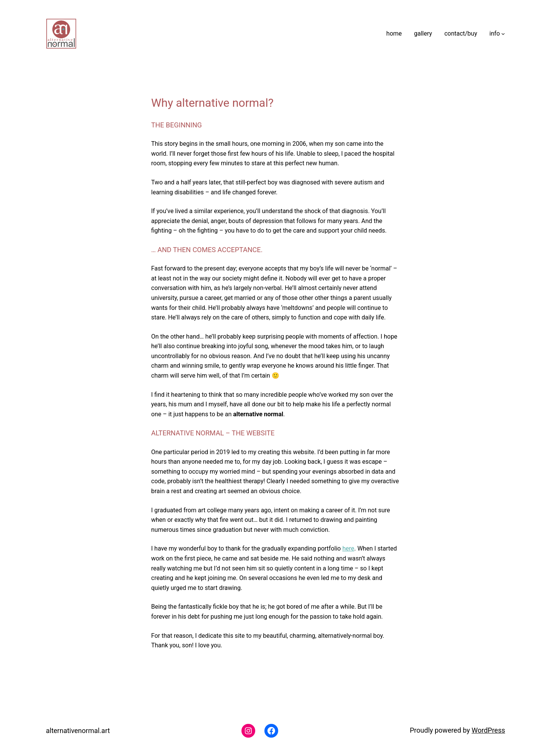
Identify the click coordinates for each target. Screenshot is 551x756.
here (348, 548)
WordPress (488, 730)
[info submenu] (503, 34)
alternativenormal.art (78, 731)
